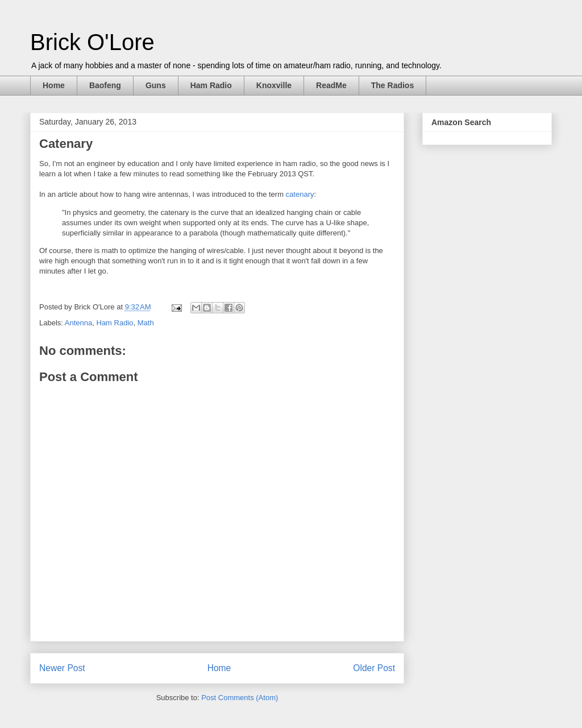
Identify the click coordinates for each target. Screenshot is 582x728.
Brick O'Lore (92, 42)
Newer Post (62, 668)
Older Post (374, 668)
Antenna (78, 323)
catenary (300, 194)
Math (146, 323)
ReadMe (331, 85)
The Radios (392, 85)
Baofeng (105, 85)
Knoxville (274, 85)
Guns (156, 85)
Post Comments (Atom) (240, 698)
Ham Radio (211, 85)
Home (54, 85)
